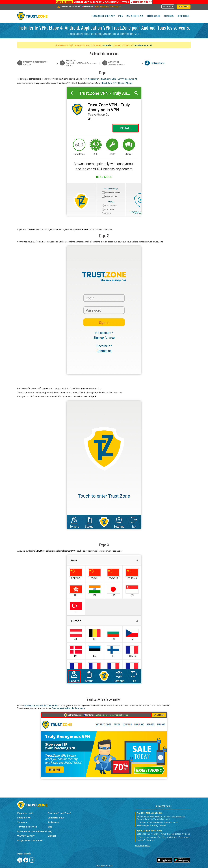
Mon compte (184, 7)
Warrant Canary (26, 836)
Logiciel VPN (24, 818)
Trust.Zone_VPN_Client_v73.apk (117, 83)
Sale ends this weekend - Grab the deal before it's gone (163, 834)
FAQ (50, 831)
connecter (107, 45)
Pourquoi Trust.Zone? (103, 16)
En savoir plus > (143, 845)
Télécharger (154, 16)
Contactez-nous (56, 818)
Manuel (52, 836)
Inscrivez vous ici (143, 45)
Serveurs (169, 16)
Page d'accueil (25, 813)
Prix (121, 16)
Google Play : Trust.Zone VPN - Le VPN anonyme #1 (113, 79)
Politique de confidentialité (32, 831)
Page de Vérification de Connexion (68, 708)
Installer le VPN (135, 16)
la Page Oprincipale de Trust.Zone (41, 705)
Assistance (183, 16)
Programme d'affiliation (30, 840)
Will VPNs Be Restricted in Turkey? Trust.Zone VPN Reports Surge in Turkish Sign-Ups (161, 818)
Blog (50, 827)
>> (141, 2)
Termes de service (27, 827)
